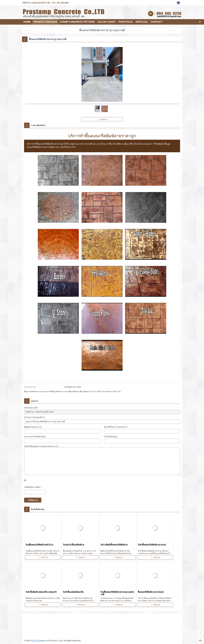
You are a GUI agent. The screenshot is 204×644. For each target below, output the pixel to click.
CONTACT (156, 22)
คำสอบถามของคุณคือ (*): (35, 417)
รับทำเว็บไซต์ (36, 641)
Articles (142, 22)
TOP (200, 640)
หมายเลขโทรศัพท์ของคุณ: (35, 437)
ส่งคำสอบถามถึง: (31, 408)
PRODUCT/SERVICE (45, 22)
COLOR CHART (107, 22)
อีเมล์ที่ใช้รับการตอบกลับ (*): (116, 427)
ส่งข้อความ (33, 500)
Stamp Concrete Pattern (77, 22)
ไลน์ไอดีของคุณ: (111, 437)
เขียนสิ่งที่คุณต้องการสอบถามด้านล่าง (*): (41, 446)
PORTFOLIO (126, 22)
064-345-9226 (63, 3)
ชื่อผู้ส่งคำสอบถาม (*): (33, 427)
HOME (27, 22)
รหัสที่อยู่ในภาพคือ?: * (33, 487)
